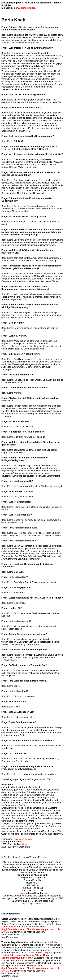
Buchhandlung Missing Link (32, 875)
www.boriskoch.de (23, 839)
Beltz (25, 844)
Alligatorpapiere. (27, 8)
